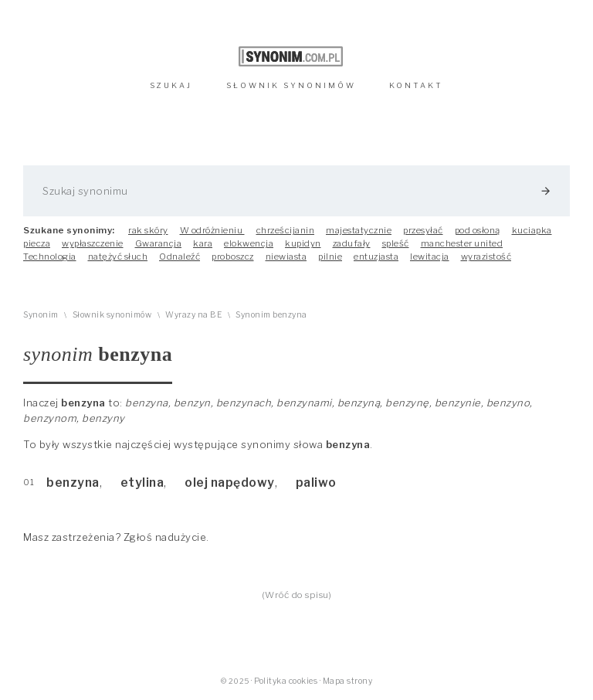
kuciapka (532, 230)
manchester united (462, 243)
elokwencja (249, 243)
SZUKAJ (171, 85)
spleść (396, 243)
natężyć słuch (118, 257)
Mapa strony (348, 681)
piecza (37, 243)
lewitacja (430, 257)
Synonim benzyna (271, 315)
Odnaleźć (180, 257)
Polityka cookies (286, 681)
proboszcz (233, 257)
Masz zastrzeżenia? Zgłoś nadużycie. (116, 537)
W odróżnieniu (212, 230)
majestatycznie (359, 230)
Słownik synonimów (112, 315)
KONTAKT (416, 85)
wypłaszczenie (93, 243)
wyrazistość (486, 257)
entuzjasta (376, 257)
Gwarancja (159, 243)
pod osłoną (478, 230)
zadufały (352, 243)
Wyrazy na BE (193, 315)
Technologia (50, 257)
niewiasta (286, 257)
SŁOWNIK (291, 85)
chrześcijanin (286, 230)
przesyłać (423, 230)
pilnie (330, 257)
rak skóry (148, 230)
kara (203, 243)
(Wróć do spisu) (297, 595)
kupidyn (303, 243)
